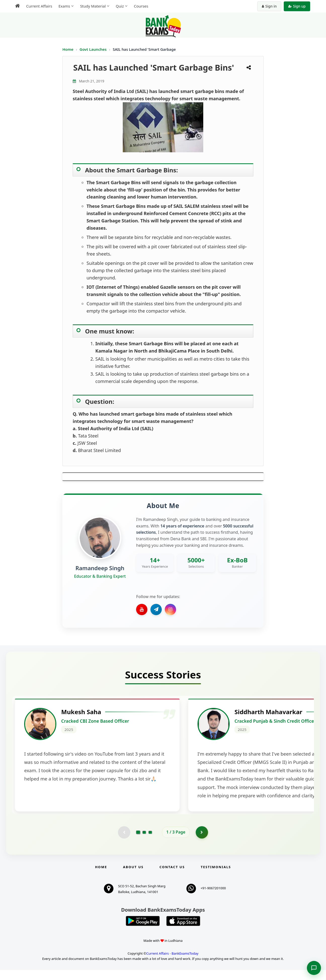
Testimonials (216, 877)
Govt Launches (93, 49)
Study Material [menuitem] (93, 6)
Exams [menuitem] (64, 6)
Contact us (172, 877)
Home (68, 49)
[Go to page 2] (144, 842)
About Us (133, 877)
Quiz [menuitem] (120, 6)
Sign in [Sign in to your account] (269, 6)
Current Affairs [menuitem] (39, 6)
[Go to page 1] (138, 842)
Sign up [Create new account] (297, 6)
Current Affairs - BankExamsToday (172, 963)
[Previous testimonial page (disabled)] (124, 842)
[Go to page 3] (150, 842)
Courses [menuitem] (141, 6)
